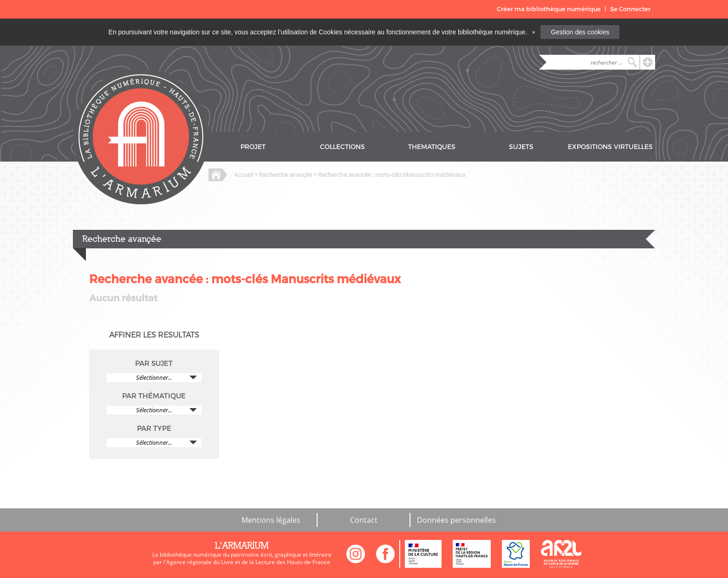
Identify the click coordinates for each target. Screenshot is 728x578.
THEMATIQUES (432, 147)
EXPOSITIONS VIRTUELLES (610, 147)
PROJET (253, 147)
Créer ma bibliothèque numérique (549, 9)
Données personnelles (456, 520)
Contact (364, 520)
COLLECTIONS (342, 147)
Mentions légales (271, 520)
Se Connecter (630, 9)
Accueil (244, 175)
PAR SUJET (154, 364)
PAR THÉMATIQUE (154, 396)
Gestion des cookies (580, 32)
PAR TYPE (154, 429)
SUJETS (521, 147)
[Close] (533, 32)
